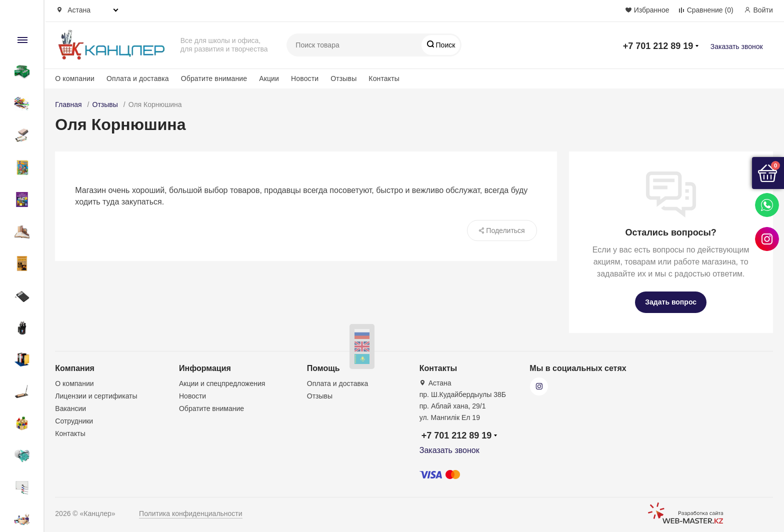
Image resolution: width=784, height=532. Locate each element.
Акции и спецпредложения (222, 383)
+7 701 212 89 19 (658, 46)
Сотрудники (74, 421)
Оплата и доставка (138, 78)
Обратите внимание (214, 78)
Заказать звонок (737, 46)
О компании (75, 78)
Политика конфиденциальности (191, 513)
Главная (68, 104)
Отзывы (343, 78)
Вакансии (70, 408)
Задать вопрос (671, 302)
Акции (269, 78)
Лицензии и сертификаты (96, 396)
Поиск (445, 45)
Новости (305, 78)
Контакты (384, 78)
